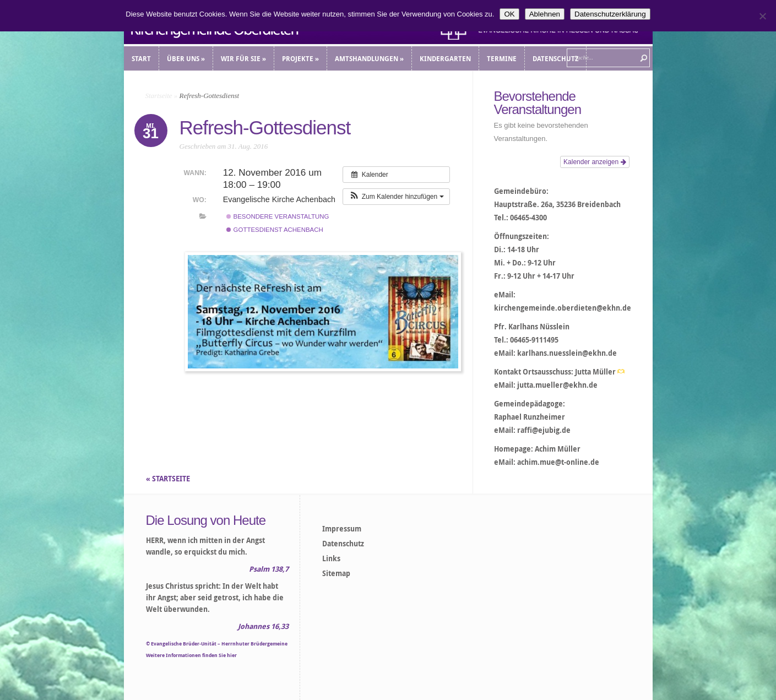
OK (509, 14)
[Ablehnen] (762, 16)
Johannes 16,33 (263, 626)
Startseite (159, 96)
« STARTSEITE (169, 479)
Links (331, 558)
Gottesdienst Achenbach (275, 230)
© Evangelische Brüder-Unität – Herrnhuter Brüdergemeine (217, 644)
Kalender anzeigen (595, 162)
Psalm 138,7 (269, 569)
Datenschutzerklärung (610, 14)
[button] (396, 197)
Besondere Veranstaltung (278, 216)
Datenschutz (343, 544)
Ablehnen (545, 14)
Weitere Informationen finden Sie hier (191, 655)
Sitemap (336, 573)
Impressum (342, 529)
